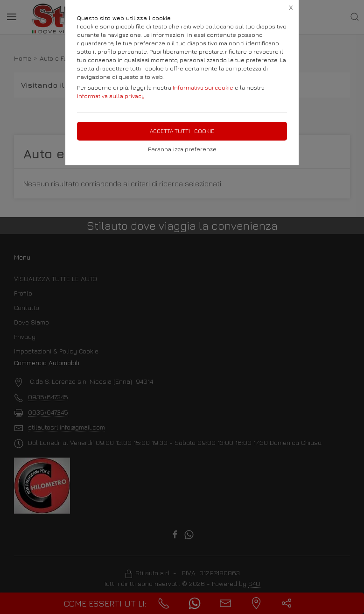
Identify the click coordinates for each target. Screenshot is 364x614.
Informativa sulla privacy (111, 96)
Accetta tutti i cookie (182, 131)
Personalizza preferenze (182, 149)
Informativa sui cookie (203, 88)
